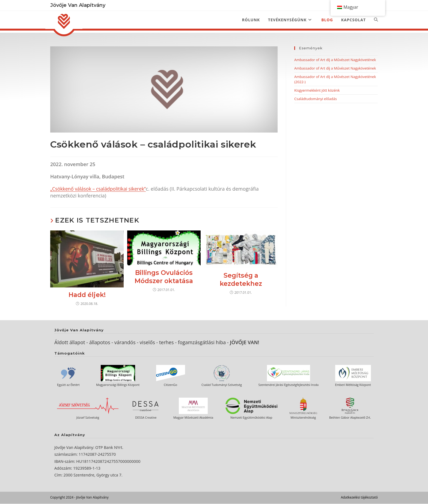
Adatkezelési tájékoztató (359, 498)
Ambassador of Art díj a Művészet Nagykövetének (335, 60)
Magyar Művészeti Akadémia (193, 418)
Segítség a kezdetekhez (241, 280)
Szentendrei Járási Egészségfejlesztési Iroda (288, 385)
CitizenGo (170, 385)
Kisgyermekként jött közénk (317, 90)
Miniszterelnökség (303, 418)
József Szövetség (88, 418)
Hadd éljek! (87, 295)
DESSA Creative (146, 418)
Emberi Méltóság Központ (353, 385)
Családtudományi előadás (316, 99)
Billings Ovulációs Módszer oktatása (164, 277)
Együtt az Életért (68, 385)
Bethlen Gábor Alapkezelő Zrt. (350, 418)
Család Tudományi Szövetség (222, 385)
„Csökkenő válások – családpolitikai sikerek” (100, 189)
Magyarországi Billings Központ (118, 385)
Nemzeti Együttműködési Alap (251, 418)
